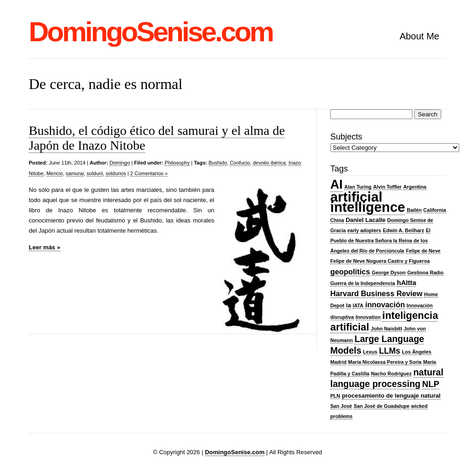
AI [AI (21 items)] (337, 184)
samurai (75, 173)
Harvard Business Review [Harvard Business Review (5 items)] (376, 293)
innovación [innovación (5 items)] (385, 305)
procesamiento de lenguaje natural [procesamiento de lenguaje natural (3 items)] (391, 396)
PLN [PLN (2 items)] (335, 396)
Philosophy (177, 163)
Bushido (218, 163)
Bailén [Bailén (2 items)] (414, 210)
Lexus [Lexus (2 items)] (370, 352)
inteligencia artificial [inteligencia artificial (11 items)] (384, 321)
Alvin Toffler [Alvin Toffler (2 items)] (387, 187)
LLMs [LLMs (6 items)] (390, 351)
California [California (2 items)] (435, 210)
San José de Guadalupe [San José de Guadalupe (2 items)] (381, 406)
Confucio (240, 163)
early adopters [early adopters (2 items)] (364, 230)
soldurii (95, 173)
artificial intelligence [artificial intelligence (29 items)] (368, 202)
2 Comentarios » (149, 173)
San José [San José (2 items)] (341, 406)
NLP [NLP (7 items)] (431, 384)
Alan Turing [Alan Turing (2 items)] (358, 187)
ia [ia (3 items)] (349, 305)
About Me (419, 36)
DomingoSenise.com (151, 32)
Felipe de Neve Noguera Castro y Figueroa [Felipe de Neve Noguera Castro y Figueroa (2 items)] (380, 261)
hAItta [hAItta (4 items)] (406, 283)
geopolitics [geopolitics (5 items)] (350, 272)
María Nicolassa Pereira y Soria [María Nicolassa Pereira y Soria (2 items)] (385, 362)
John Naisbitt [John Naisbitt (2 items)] (386, 329)
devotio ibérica (269, 163)
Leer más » (45, 247)
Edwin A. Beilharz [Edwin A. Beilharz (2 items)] (403, 230)
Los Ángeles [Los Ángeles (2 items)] (417, 352)
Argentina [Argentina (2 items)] (415, 187)
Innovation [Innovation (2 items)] (368, 317)
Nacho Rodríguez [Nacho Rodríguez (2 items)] (392, 374)
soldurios (116, 173)
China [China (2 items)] (337, 220)
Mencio (55, 173)
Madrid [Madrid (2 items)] (338, 362)
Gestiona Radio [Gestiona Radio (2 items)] (425, 273)
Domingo (120, 163)
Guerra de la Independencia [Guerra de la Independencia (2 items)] (363, 283)
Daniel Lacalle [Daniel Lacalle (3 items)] (366, 220)
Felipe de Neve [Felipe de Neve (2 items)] (423, 251)
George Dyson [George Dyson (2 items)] (388, 273)
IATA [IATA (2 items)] (358, 305)
